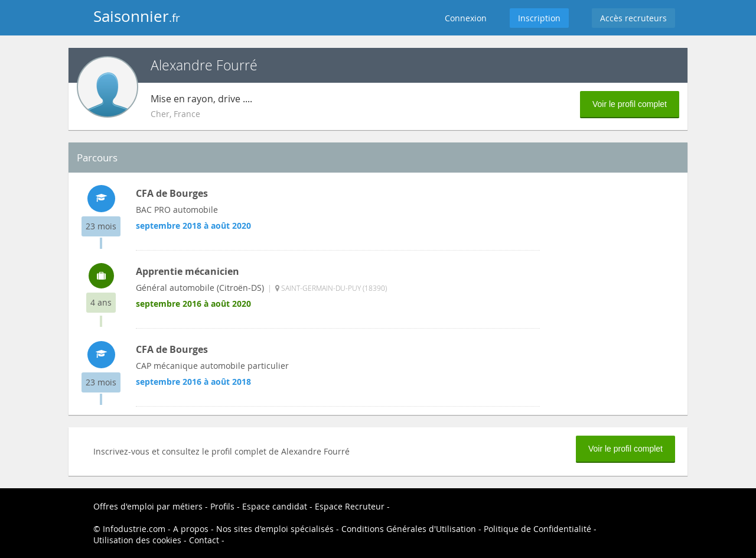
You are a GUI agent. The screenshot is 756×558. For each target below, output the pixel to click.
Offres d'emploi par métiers (148, 506)
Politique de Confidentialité (537, 529)
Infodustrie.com (134, 529)
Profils (222, 506)
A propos (191, 529)
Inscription (539, 18)
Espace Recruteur (350, 506)
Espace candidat (275, 506)
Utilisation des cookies (137, 540)
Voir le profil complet (630, 104)
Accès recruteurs (633, 18)
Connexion (466, 18)
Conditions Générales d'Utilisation (409, 529)
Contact (204, 540)
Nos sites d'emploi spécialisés (275, 529)
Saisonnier (137, 16)
